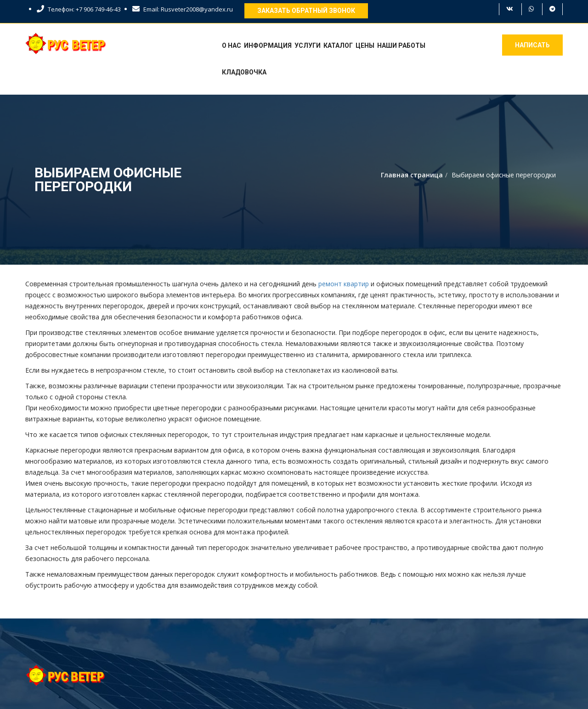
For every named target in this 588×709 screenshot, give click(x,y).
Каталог (338, 45)
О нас (232, 45)
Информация (268, 45)
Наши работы (401, 45)
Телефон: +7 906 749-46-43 (79, 9)
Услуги (308, 45)
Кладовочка (244, 72)
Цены (365, 45)
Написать (532, 45)
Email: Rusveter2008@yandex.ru (183, 9)
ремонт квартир (344, 284)
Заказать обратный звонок (306, 11)
